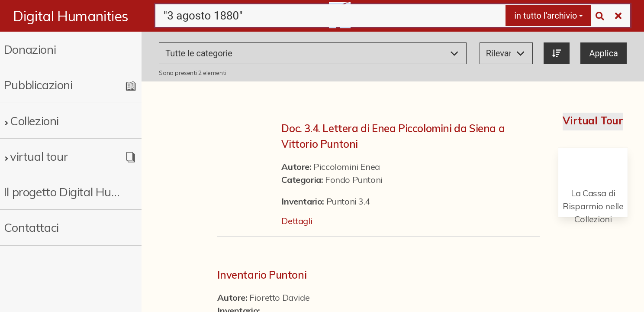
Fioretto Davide (279, 297)
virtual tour (39, 156)
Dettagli (297, 221)
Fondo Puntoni (354, 180)
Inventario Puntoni (262, 275)
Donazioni (30, 49)
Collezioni (34, 121)
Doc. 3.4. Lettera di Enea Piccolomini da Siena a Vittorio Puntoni (393, 136)
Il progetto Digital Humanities (64, 192)
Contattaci (31, 227)
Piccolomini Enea (347, 167)
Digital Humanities (71, 16)
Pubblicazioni (38, 85)
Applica (604, 53)
